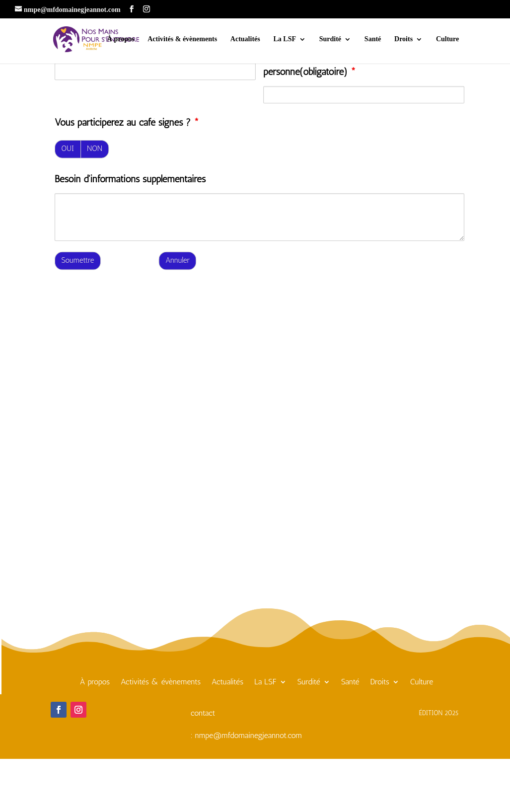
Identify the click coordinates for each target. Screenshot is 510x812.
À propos (121, 39)
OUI (68, 148)
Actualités (245, 39)
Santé (373, 39)
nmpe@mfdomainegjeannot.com (249, 735)
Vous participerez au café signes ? (127, 123)
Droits (403, 39)
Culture (447, 39)
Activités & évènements (182, 39)
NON (95, 148)
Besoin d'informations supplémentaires (130, 179)
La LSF (285, 39)
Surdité (330, 39)
